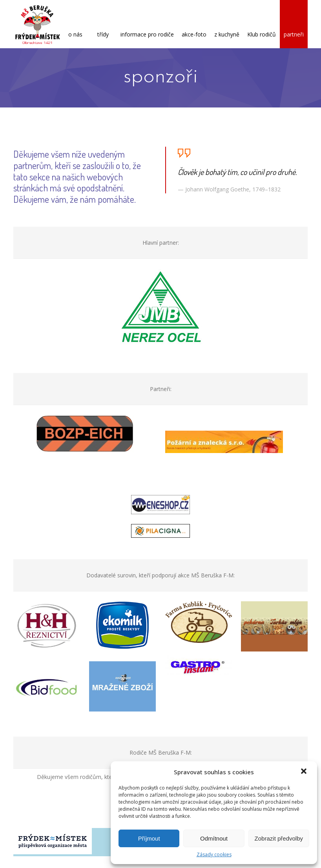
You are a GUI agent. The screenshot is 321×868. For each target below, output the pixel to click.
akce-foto (194, 25)
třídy (103, 25)
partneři (294, 25)
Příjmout (149, 838)
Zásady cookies (214, 854)
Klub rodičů (262, 25)
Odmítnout (214, 838)
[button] (305, 772)
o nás (75, 25)
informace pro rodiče (147, 25)
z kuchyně (227, 25)
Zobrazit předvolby (279, 838)
